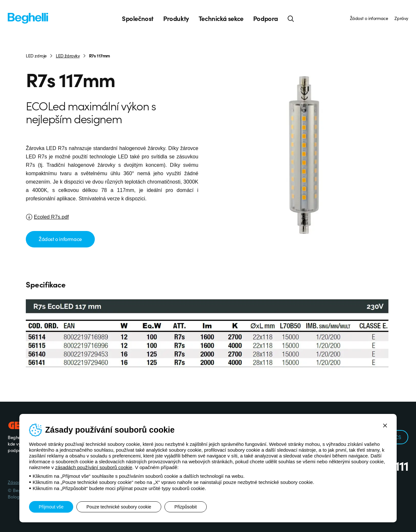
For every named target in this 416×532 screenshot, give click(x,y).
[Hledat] (291, 18)
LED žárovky (68, 55)
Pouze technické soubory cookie (119, 507)
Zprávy (401, 18)
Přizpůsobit (186, 507)
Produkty (176, 18)
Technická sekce (221, 18)
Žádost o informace (369, 18)
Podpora (266, 18)
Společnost (138, 18)
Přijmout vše (51, 507)
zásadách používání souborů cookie (94, 467)
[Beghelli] (28, 18)
